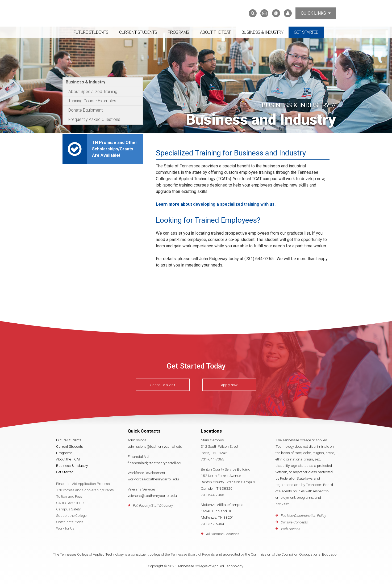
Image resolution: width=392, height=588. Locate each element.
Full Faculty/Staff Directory (153, 505)
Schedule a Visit (163, 385)
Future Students (91, 32)
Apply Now (229, 385)
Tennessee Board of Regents (193, 554)
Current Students (138, 32)
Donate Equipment (86, 110)
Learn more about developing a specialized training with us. (216, 204)
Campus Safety (68, 509)
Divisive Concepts (294, 522)
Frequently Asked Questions (94, 119)
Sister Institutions (70, 522)
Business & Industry (262, 32)
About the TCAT (215, 32)
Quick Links (316, 13)
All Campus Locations (223, 534)
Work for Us (65, 528)
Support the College (71, 515)
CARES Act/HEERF (71, 503)
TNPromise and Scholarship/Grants (85, 490)
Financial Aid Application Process (83, 484)
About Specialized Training (93, 92)
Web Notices (291, 529)
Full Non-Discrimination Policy (303, 515)
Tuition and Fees (69, 496)
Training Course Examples (92, 101)
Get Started (306, 32)
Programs (179, 32)
